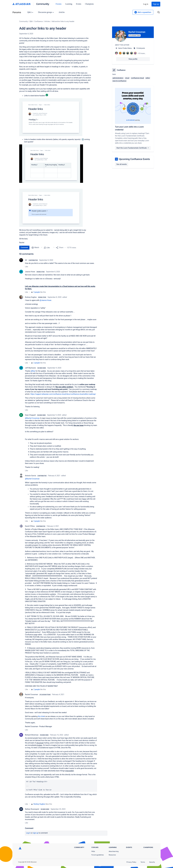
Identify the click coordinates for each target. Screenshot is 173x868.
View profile (133, 59)
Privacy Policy (131, 862)
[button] (51, 117)
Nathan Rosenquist (32, 809)
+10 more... (142, 53)
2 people (37, 363)
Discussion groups (46, 12)
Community (43, 4)
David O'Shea (30, 526)
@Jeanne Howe (45, 300)
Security (152, 862)
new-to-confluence (119, 81)
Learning (69, 4)
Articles (62, 12)
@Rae (33, 371)
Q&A (30, 12)
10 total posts (141, 48)
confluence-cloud (137, 78)
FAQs (93, 851)
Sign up (156, 4)
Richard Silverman (32, 735)
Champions (89, 4)
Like (26, 267)
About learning (114, 851)
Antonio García (30, 476)
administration (118, 78)
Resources (112, 855)
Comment (24, 247)
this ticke (41, 716)
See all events (122, 164)
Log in (146, 4)
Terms (143, 862)
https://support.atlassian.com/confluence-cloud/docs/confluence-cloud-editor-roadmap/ (63, 394)
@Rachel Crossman (32, 418)
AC (26, 260)
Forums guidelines (98, 855)
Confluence (39, 21)
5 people (37, 292)
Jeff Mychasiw (30, 368)
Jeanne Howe (30, 272)
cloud (127, 78)
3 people (37, 521)
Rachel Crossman (32, 694)
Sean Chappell (30, 415)
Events (79, 4)
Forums (59, 4)
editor (148, 78)
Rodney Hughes (31, 297)
